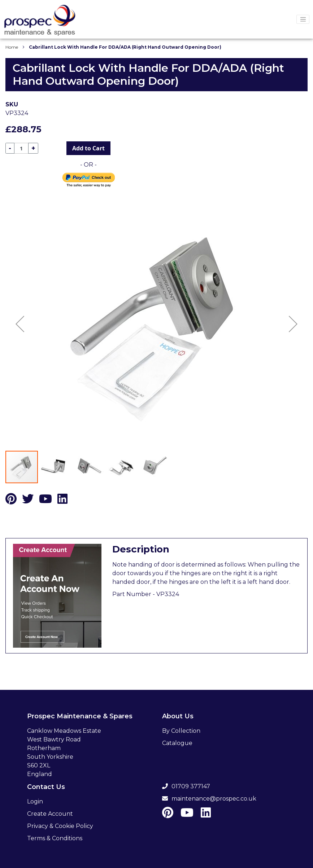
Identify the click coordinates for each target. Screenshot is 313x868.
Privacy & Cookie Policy (60, 826)
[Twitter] (28, 501)
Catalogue (177, 743)
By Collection (181, 731)
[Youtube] (45, 501)
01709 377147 (186, 786)
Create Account (50, 814)
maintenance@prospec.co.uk (209, 799)
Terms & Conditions (55, 838)
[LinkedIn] (62, 501)
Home (12, 47)
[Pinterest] (11, 501)
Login (35, 801)
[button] (20, 324)
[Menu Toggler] (303, 19)
